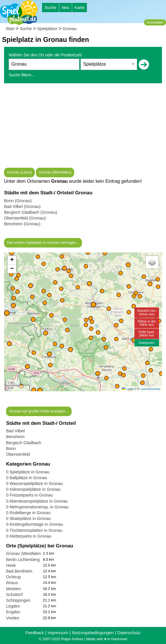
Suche (51, 8)
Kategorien (147, 343)
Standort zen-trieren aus (147, 312)
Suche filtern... (22, 75)
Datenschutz (129, 633)
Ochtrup (13, 577)
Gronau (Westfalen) (55, 172)
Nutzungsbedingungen (93, 633)
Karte (79, 8)
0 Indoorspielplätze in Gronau (33, 489)
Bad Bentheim (19, 571)
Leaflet (128, 389)
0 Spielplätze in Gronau (28, 472)
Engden (13, 612)
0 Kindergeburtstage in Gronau (35, 524)
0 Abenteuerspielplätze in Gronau (37, 501)
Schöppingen (18, 600)
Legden (13, 606)
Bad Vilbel (15, 431)
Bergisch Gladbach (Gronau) (31, 212)
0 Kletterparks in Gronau (29, 536)
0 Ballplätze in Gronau (27, 478)
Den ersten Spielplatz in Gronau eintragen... (43, 242)
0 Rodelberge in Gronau (28, 513)
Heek (11, 565)
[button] (40, 391)
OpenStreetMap (150, 389)
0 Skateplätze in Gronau (28, 518)
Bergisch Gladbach (24, 443)
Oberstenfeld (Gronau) (25, 218)
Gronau (70, 29)
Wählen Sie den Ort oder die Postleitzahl (45, 55)
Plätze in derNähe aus (147, 323)
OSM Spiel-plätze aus (147, 334)
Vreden (13, 618)
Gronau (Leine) (19, 172)
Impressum (58, 633)
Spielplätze (47, 29)
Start (10, 29)
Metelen (13, 589)
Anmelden (155, 22)
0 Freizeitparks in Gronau (30, 495)
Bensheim (15, 437)
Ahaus (12, 583)
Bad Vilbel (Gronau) (22, 206)
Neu (65, 8)
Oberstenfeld (18, 454)
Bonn (11, 449)
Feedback (35, 633)
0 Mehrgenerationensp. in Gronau (37, 507)
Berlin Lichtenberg (23, 560)
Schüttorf (14, 595)
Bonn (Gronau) (18, 201)
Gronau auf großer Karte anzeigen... (39, 411)
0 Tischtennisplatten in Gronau (34, 530)
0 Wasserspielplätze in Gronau (34, 484)
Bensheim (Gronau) (22, 224)
